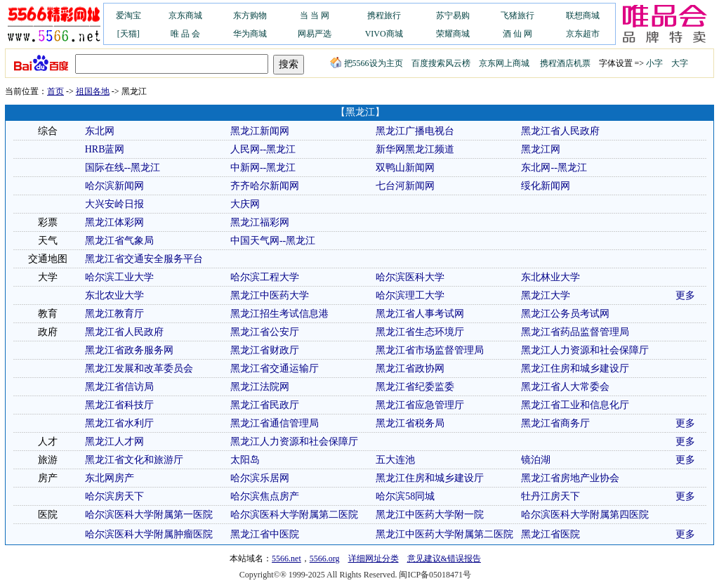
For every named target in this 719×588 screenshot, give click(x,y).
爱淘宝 (128, 15)
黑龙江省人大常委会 (565, 387)
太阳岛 (245, 460)
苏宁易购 (453, 15)
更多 (685, 295)
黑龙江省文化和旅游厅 (134, 460)
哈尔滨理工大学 (410, 295)
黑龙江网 (541, 149)
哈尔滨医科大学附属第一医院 (149, 515)
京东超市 (583, 34)
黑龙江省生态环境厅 (420, 332)
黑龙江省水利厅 (119, 423)
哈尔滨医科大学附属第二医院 (294, 515)
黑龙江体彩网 (114, 222)
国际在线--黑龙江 (123, 168)
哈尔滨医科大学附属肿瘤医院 (149, 534)
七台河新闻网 (405, 186)
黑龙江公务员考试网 (565, 314)
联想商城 (583, 15)
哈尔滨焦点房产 (265, 496)
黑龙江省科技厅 (119, 405)
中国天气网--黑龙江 (273, 241)
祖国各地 (93, 91)
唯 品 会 (185, 34)
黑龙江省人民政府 (560, 131)
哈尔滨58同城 (405, 496)
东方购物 (250, 15)
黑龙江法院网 (260, 387)
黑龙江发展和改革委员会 (139, 368)
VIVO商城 (384, 34)
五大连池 (395, 460)
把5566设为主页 (367, 63)
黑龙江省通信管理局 (275, 423)
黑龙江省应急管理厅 (420, 405)
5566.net (286, 558)
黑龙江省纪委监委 (415, 387)
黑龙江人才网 (114, 442)
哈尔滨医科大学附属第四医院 (585, 515)
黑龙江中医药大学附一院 (430, 515)
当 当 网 (315, 15)
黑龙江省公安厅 (265, 332)
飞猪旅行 (517, 15)
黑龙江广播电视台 (415, 131)
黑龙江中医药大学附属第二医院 (444, 534)
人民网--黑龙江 (263, 149)
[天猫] (128, 34)
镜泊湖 (536, 460)
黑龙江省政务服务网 (129, 350)
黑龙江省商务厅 (555, 423)
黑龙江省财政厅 (265, 350)
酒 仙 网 (517, 34)
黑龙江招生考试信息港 (279, 314)
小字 (654, 63)
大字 (680, 63)
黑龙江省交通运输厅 (275, 368)
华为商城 (250, 34)
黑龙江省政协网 (410, 368)
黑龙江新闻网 (260, 131)
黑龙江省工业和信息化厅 (575, 405)
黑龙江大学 (546, 295)
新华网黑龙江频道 (415, 149)
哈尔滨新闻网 (114, 186)
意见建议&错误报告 (444, 558)
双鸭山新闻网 (405, 168)
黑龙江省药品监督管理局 (575, 332)
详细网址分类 (374, 558)
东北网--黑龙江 (554, 168)
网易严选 (315, 34)
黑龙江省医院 (550, 534)
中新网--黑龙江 (263, 168)
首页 (55, 91)
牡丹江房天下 (550, 496)
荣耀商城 (453, 34)
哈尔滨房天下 (114, 496)
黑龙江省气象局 (119, 241)
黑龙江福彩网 (260, 222)
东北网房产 (110, 478)
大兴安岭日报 (114, 204)
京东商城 (185, 15)
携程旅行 (384, 15)
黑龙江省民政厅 (265, 405)
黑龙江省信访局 (119, 387)
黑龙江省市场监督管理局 (430, 350)
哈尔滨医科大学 (410, 277)
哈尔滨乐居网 (260, 478)
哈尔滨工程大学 (265, 277)
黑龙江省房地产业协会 (570, 478)
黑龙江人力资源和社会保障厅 (585, 350)
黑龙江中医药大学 (270, 295)
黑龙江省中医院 (265, 534)
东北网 (100, 131)
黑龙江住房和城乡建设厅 (575, 368)
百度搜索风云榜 (441, 63)
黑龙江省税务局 (410, 423)
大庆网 (245, 204)
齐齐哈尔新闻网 (265, 186)
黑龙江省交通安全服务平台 (144, 259)
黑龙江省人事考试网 (420, 314)
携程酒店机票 (565, 63)
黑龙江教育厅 (114, 314)
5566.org (325, 558)
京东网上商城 (504, 63)
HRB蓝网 (105, 149)
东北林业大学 (550, 277)
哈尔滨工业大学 (119, 277)
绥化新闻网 (546, 186)
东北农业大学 (114, 295)
